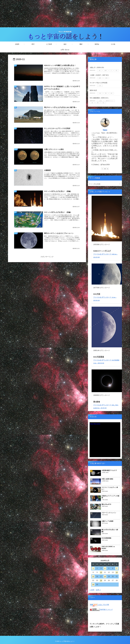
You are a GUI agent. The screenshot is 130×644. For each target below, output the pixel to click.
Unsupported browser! (105, 441)
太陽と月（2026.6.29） (97, 67)
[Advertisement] (65, 14)
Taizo (105, 130)
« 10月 (92, 590)
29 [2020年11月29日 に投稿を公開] (93, 584)
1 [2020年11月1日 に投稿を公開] (93, 568)
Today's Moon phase (95, 424)
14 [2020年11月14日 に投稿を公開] (117, 572)
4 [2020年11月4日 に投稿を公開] (105, 568)
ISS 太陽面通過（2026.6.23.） (100, 98)
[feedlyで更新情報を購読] (105, 169)
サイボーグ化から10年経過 (98, 83)
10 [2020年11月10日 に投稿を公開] (101, 572)
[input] (105, 184)
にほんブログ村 (103, 605)
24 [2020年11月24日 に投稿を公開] (101, 580)
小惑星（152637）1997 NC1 (99, 75)
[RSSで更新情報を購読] (108, 169)
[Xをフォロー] (102, 169)
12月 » (98, 590)
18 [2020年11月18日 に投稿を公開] (105, 576)
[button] (120, 184)
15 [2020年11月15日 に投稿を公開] (93, 576)
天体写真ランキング (106, 610)
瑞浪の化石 (93, 90)
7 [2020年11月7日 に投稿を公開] (117, 568)
